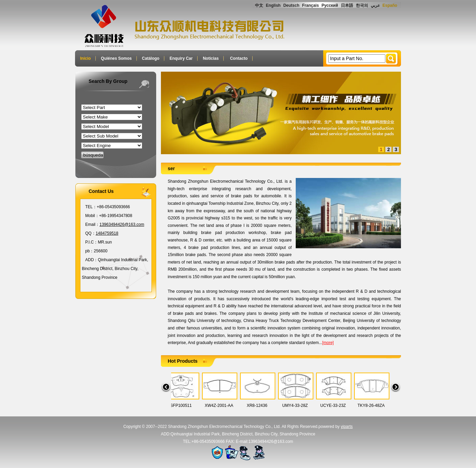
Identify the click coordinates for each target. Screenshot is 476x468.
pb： (89, 251)
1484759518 (107, 233)
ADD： (91, 260)
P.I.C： (91, 242)
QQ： (90, 233)
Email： (92, 224)
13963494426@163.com (122, 224)
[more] (328, 343)
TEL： (91, 207)
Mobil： (92, 216)
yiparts (347, 427)
